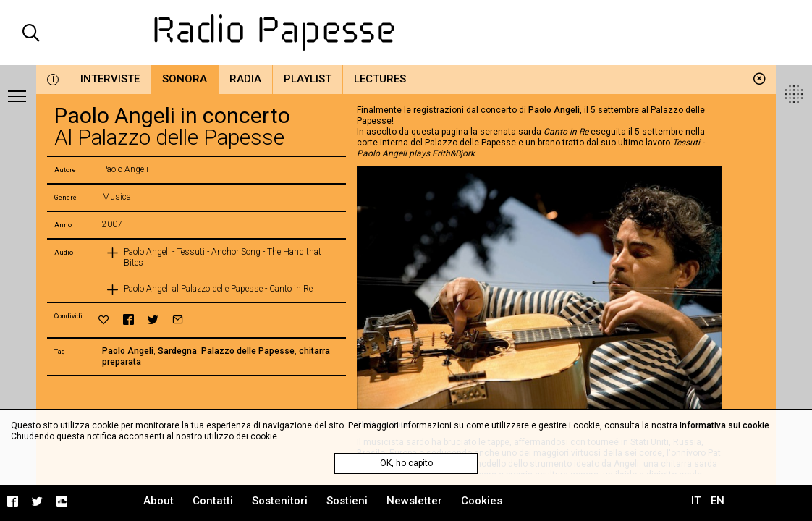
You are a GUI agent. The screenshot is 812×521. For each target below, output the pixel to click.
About (158, 501)
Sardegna (177, 351)
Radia (245, 79)
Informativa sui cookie (724, 425)
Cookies (482, 501)
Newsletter (414, 501)
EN (718, 501)
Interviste (110, 79)
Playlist (308, 79)
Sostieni (347, 501)
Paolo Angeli (128, 351)
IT (696, 501)
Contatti (213, 501)
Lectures (380, 79)
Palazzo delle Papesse (248, 351)
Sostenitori (280, 501)
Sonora (185, 79)
